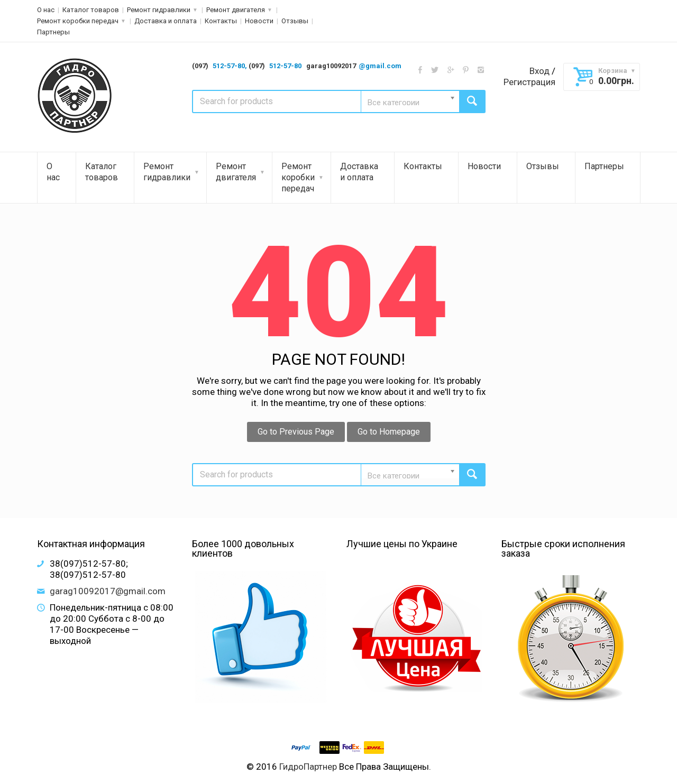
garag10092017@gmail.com (108, 591)
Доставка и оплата (166, 21)
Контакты (221, 21)
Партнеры (53, 32)
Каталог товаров (91, 10)
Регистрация (529, 82)
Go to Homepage (389, 432)
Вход (539, 71)
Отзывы (295, 21)
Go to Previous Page (296, 432)
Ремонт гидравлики (159, 10)
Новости (259, 21)
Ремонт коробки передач (78, 21)
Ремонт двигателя (236, 10)
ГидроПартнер (308, 767)
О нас (46, 10)
